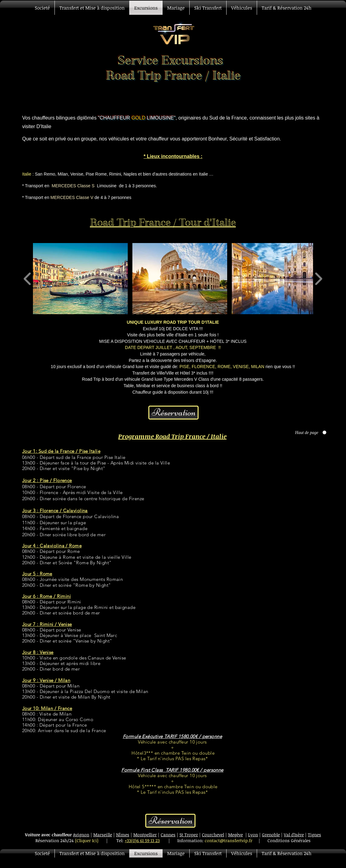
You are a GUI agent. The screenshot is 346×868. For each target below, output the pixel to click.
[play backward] (28, 279)
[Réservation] (173, 413)
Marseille (103, 835)
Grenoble (271, 835)
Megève (235, 835)
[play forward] (318, 279)
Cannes (168, 835)
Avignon (81, 835)
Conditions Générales (289, 840)
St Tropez (189, 835)
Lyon (253, 835)
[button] (80, 279)
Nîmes (123, 835)
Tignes (314, 835)
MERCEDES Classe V (72, 197)
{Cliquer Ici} (87, 840)
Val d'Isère (294, 835)
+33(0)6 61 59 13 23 (142, 840)
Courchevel (213, 835)
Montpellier (145, 835)
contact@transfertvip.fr (229, 840)
